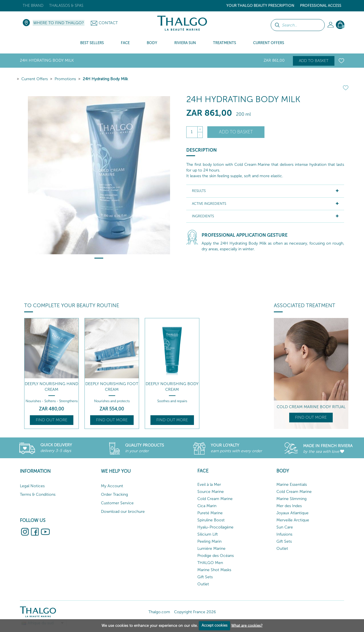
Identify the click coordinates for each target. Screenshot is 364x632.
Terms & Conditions (38, 494)
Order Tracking (114, 494)
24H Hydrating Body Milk (105, 79)
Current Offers (35, 79)
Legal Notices (32, 486)
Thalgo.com (159, 612)
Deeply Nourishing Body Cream (172, 387)
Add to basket (314, 61)
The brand (33, 6)
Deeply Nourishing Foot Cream (112, 387)
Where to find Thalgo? (59, 23)
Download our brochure (123, 512)
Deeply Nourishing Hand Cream (51, 387)
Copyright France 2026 (195, 612)
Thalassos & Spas (66, 6)
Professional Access (321, 6)
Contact (108, 23)
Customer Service (117, 503)
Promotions (65, 79)
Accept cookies (215, 625)
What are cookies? (247, 625)
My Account (112, 486)
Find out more (52, 420)
